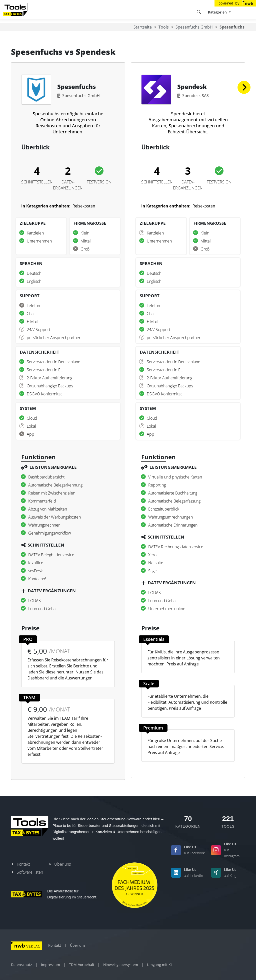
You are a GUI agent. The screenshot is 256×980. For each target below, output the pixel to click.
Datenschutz (21, 965)
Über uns (62, 864)
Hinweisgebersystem (121, 965)
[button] (244, 87)
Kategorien (218, 12)
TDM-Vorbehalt (82, 965)
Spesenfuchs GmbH (194, 27)
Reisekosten (84, 206)
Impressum (50, 965)
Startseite (143, 27)
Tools (164, 27)
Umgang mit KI (159, 965)
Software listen (30, 872)
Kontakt (23, 864)
